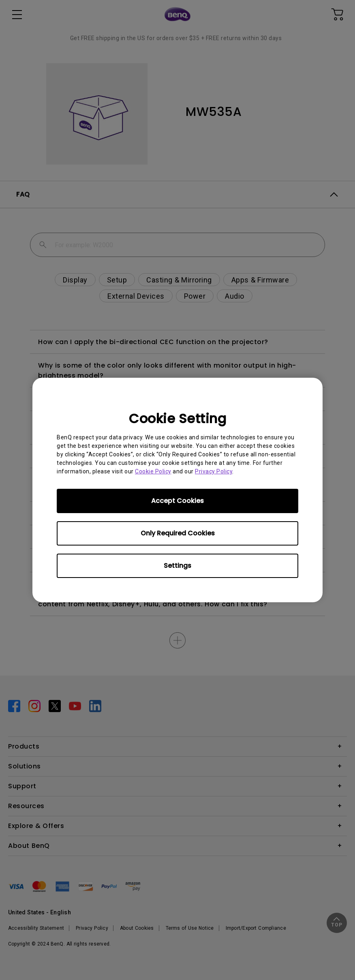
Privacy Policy (214, 471)
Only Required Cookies (178, 533)
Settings (177, 566)
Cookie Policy (153, 471)
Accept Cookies (177, 501)
